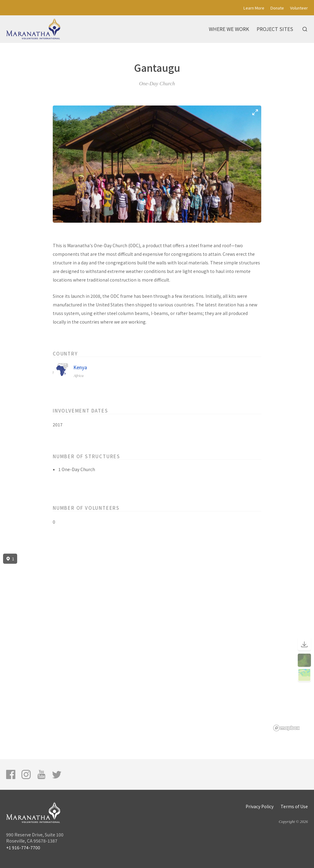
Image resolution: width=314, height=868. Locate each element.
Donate (277, 8)
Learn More (254, 8)
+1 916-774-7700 (23, 847)
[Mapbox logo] (286, 728)
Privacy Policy (260, 806)
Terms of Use (294, 806)
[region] (157, 643)
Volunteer (299, 8)
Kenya (80, 367)
